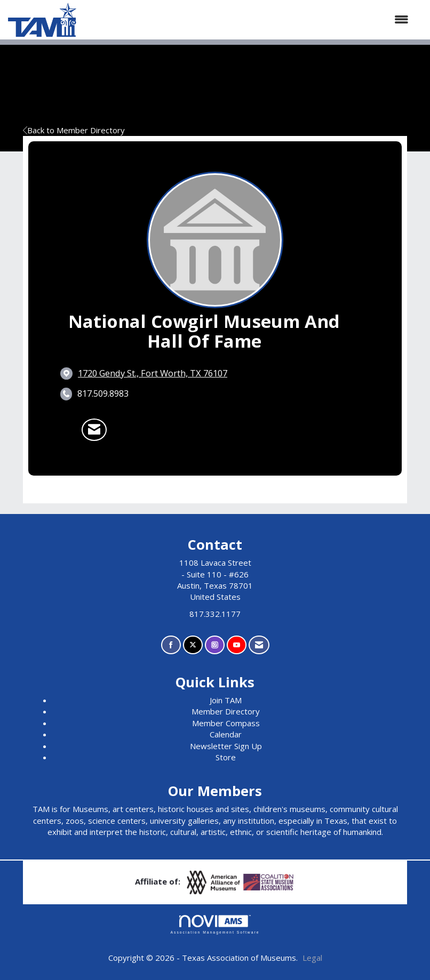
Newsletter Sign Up (226, 746)
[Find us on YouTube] (237, 645)
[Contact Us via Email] (259, 645)
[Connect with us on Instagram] (215, 645)
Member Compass (226, 723)
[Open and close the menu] (248, 19)
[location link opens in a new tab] (153, 373)
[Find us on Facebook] (171, 645)
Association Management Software (215, 925)
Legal (312, 958)
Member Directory (226, 711)
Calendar (226, 734)
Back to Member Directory (74, 130)
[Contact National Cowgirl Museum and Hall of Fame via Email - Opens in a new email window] (94, 430)
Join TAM (226, 700)
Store (226, 757)
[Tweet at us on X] (193, 645)
